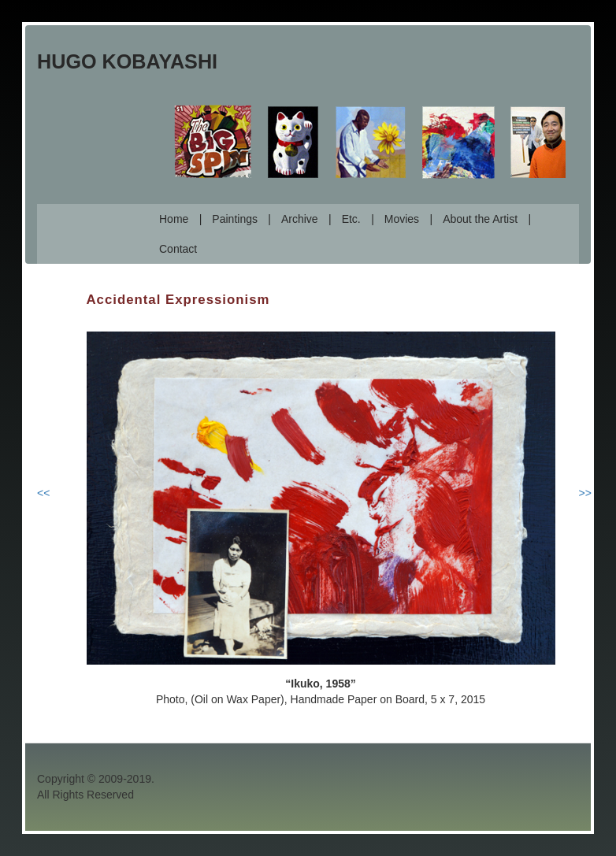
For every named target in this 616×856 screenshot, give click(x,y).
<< (43, 493)
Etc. (351, 219)
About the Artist (480, 219)
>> (585, 493)
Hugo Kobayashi (127, 61)
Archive (300, 219)
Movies (402, 219)
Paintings (235, 219)
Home (174, 219)
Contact (178, 249)
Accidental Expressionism (178, 300)
